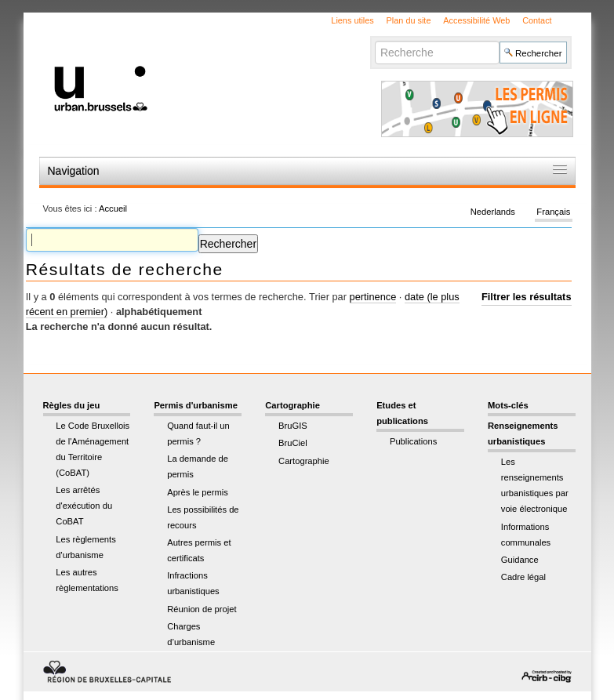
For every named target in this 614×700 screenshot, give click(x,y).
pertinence (373, 297)
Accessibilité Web (476, 20)
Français (553, 212)
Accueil (113, 209)
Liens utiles (352, 20)
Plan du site (409, 20)
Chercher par (374, 40)
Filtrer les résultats (527, 297)
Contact (537, 20)
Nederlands (493, 212)
